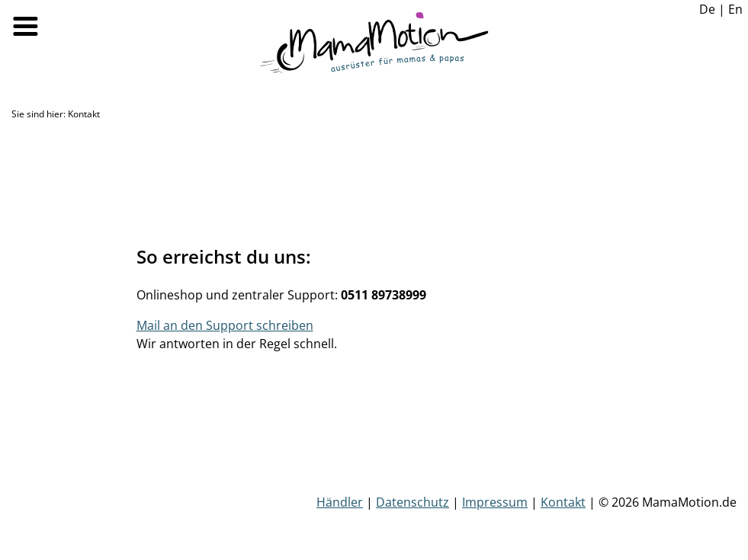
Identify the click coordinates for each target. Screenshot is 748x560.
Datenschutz (413, 502)
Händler (340, 502)
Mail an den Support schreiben (225, 325)
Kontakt (563, 502)
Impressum (495, 502)
